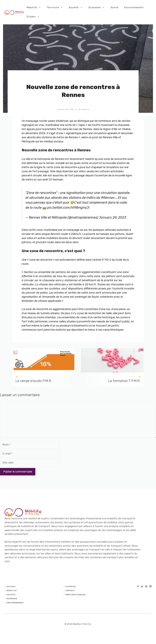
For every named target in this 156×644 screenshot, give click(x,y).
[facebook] (146, 586)
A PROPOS (71, 587)
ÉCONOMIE (12, 599)
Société (77, 8)
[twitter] (142, 586)
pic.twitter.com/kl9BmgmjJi (68, 208)
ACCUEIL (11, 587)
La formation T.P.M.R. (124, 381)
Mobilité (35, 8)
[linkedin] (150, 586)
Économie (98, 8)
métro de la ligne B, (34, 167)
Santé (114, 8)
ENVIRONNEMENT (15, 603)
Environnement (134, 8)
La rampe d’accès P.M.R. (34, 381)
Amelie (85, 109)
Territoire (56, 8)
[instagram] (138, 586)
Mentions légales (76, 595)
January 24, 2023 (113, 217)
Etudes (35, 17)
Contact (70, 591)
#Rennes (108, 198)
